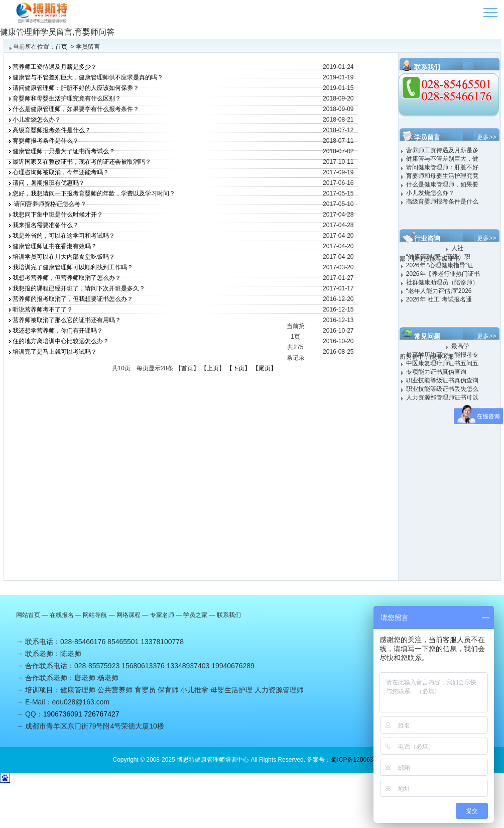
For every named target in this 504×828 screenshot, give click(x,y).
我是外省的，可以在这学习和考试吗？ (64, 236)
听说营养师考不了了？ (43, 309)
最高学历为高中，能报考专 (442, 355)
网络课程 (129, 615)
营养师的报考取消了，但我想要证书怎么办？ (73, 299)
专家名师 (162, 615)
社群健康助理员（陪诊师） (442, 282)
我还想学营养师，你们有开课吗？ (58, 331)
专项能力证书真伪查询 (436, 372)
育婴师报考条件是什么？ (46, 141)
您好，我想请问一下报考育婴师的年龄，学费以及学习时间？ (94, 193)
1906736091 (63, 714)
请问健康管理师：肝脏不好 (442, 167)
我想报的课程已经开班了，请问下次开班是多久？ (79, 288)
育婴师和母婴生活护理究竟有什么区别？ (67, 98)
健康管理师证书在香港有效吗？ (55, 246)
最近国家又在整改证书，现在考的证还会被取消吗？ (82, 162)
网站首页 (28, 615)
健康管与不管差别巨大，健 (442, 159)
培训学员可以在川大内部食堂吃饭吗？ (64, 257)
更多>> (486, 137)
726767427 (101, 714)
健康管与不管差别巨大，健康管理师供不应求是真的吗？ (88, 77)
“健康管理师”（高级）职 (438, 257)
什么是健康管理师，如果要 (442, 184)
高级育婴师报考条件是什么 (442, 201)
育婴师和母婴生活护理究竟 (442, 176)
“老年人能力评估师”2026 (439, 291)
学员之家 (195, 615)
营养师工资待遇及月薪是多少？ (55, 67)
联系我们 (229, 615)
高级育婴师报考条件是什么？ (52, 130)
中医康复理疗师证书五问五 (442, 363)
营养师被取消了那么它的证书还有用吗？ (67, 320)
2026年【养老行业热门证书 (443, 274)
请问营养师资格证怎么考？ (49, 204)
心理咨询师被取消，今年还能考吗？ (61, 172)
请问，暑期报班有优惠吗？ (49, 183)
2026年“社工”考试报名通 (439, 299)
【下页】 (238, 368)
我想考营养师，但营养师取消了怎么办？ (67, 278)
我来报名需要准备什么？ (46, 225)
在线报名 (62, 615)
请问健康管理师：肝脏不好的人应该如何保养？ (76, 88)
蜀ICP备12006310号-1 (361, 760)
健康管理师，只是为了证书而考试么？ (64, 151)
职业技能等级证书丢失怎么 (442, 389)
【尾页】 (265, 368)
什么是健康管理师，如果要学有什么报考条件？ (76, 109)
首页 (61, 47)
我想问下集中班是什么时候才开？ (58, 215)
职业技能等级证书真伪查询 (442, 380)
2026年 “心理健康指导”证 (440, 265)
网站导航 (95, 615)
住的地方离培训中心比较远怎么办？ (61, 341)
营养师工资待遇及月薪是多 (442, 150)
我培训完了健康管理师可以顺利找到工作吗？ (73, 267)
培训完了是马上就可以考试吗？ (55, 352)
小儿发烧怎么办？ (37, 120)
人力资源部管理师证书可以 (442, 397)
